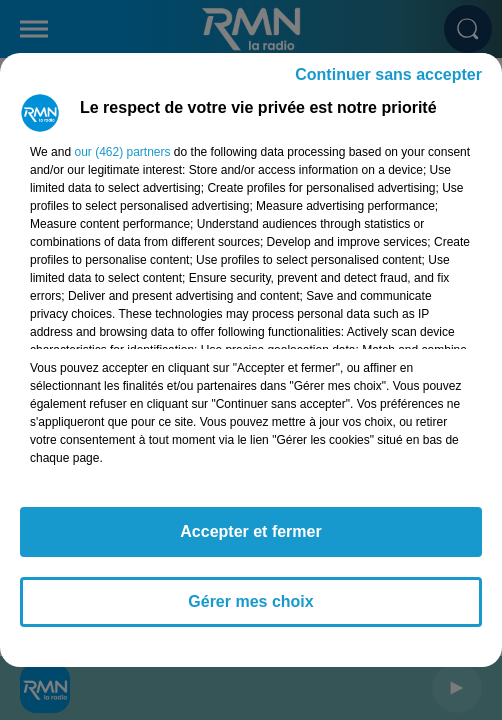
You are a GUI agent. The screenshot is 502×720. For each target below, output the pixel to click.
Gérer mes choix (250, 601)
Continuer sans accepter (388, 74)
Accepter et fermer (250, 531)
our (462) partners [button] (122, 152)
